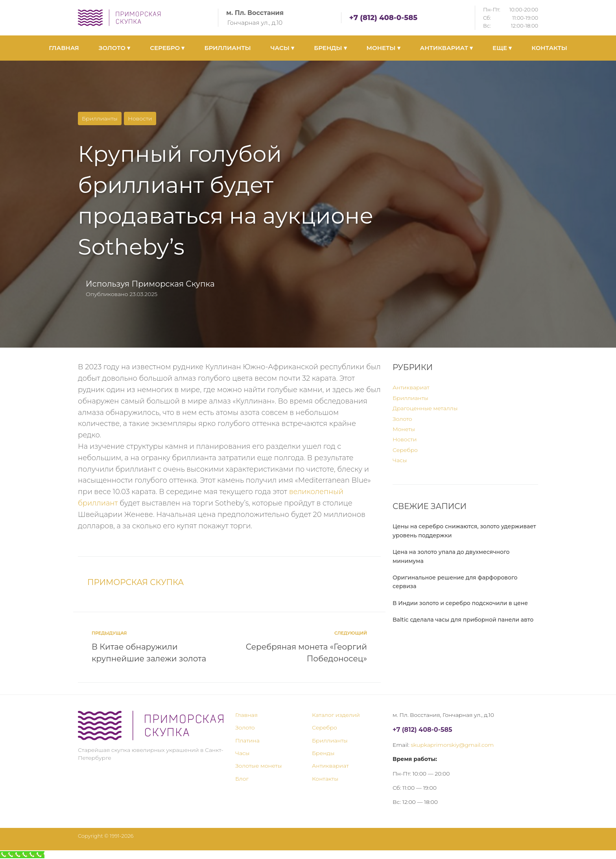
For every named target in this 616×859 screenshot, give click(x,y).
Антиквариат (411, 387)
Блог (242, 779)
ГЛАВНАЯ (64, 48)
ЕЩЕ (502, 48)
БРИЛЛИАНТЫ (227, 48)
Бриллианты (100, 118)
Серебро (405, 450)
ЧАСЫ (282, 48)
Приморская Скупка (173, 284)
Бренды (323, 753)
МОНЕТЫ (384, 48)
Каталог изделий (336, 715)
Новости (140, 118)
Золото (402, 419)
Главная (246, 715)
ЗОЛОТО (114, 48)
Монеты (404, 429)
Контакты (325, 779)
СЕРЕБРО (167, 48)
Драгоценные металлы (425, 408)
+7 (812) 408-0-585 (383, 18)
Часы (400, 460)
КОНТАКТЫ (549, 48)
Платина (247, 741)
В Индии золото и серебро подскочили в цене (460, 603)
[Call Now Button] (22, 855)
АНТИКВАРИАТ (446, 48)
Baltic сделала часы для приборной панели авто (463, 620)
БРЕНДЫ (330, 48)
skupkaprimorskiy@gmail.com (452, 745)
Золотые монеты (258, 766)
